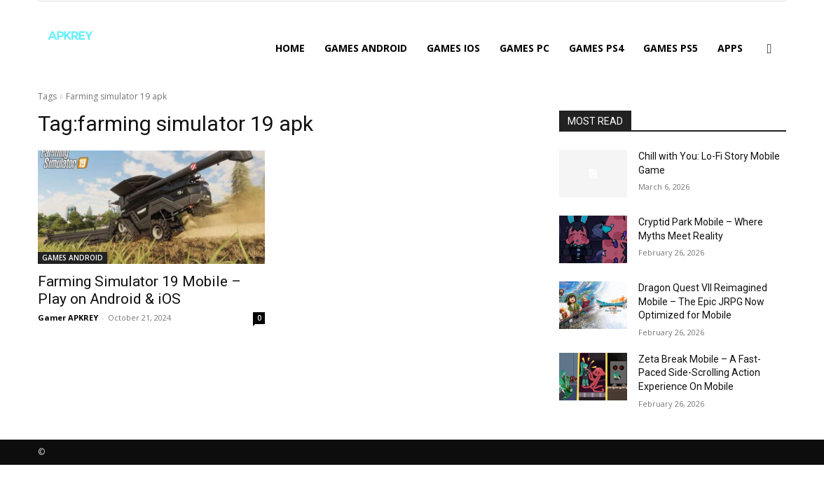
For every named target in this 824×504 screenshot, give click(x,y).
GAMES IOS (453, 48)
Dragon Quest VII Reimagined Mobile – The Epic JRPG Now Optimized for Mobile (703, 301)
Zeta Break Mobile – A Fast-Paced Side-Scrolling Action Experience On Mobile (700, 373)
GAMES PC (524, 48)
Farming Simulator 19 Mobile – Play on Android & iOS (139, 290)
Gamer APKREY (68, 317)
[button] (769, 49)
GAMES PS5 (671, 48)
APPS (730, 48)
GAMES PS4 (596, 48)
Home (290, 48)
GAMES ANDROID (366, 48)
